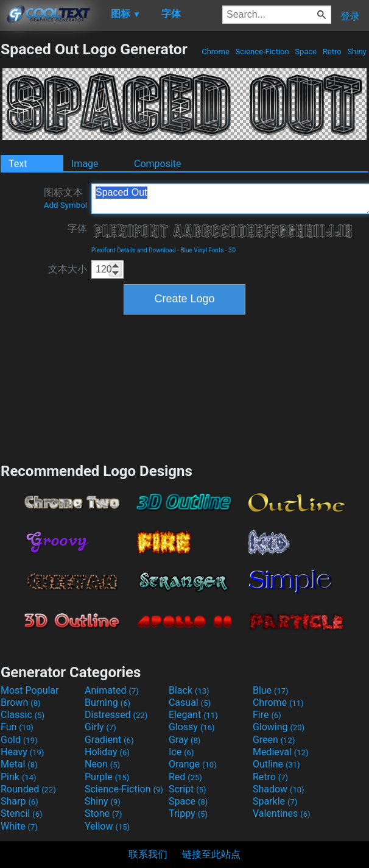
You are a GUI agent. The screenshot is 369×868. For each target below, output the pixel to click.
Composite (158, 164)
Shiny (357, 52)
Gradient (109, 740)
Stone (103, 813)
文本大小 (68, 269)
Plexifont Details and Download (134, 250)
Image (85, 164)
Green (274, 740)
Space (306, 52)
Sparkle (275, 801)
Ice (181, 752)
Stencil (21, 813)
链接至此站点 (211, 854)
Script (188, 789)
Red (185, 777)
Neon (102, 764)
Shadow (279, 789)
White (19, 826)
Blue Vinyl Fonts (202, 250)
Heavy (22, 752)
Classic (23, 715)
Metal (19, 764)
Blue (271, 690)
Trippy (188, 813)
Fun (17, 727)
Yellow (107, 826)
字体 (77, 228)
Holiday (107, 752)
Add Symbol (65, 205)
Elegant (193, 715)
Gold (19, 740)
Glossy (192, 727)
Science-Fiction (262, 52)
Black (189, 690)
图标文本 (65, 198)
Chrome (216, 52)
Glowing (279, 727)
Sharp (19, 801)
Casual (190, 703)
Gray (184, 740)
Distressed (116, 715)
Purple (107, 777)
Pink (19, 777)
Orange (193, 764)
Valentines (282, 813)
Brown (20, 703)
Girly (100, 727)
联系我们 (148, 854)
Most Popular (30, 690)
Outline (276, 764)
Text (18, 164)
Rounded (28, 789)
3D (232, 250)
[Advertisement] (185, 387)
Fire (267, 715)
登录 (350, 16)
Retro (332, 52)
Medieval (281, 752)
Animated (112, 690)
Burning (107, 703)
